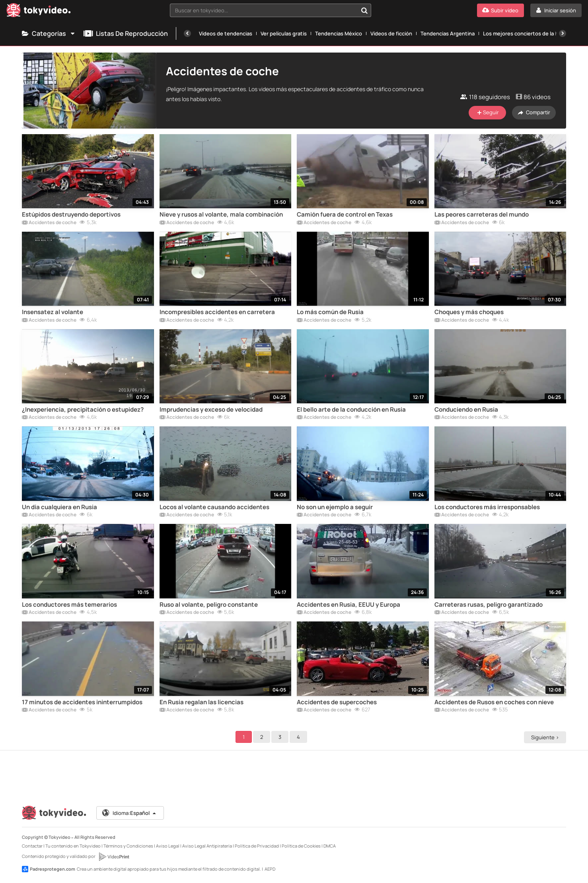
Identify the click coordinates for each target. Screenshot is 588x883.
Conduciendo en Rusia (466, 410)
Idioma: (129, 813)
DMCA (330, 846)
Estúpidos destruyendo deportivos (71, 215)
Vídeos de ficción (391, 33)
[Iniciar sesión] (556, 10)
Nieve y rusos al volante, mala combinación (221, 215)
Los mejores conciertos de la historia (528, 33)
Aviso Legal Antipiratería (207, 846)
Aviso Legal (168, 846)
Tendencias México (339, 33)
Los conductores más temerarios (69, 605)
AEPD (270, 869)
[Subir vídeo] (500, 10)
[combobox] (271, 10)
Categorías (49, 33)
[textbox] (264, 10)
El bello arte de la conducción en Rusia (351, 410)
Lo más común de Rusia (330, 312)
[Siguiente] (563, 33)
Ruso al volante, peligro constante (209, 605)
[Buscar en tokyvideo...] (364, 10)
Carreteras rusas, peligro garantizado (489, 605)
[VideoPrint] (114, 857)
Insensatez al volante (53, 312)
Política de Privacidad (257, 846)
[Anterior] (187, 33)
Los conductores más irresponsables (487, 507)
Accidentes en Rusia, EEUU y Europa (349, 605)
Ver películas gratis (284, 33)
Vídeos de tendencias (226, 33)
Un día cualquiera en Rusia (59, 507)
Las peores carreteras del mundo (482, 215)
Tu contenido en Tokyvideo (73, 846)
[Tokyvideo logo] (39, 12)
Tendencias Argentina (448, 33)
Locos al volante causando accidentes (214, 507)
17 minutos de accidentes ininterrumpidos (82, 702)
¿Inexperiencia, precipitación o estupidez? (83, 410)
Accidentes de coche (49, 223)
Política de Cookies (301, 846)
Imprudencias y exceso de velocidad (211, 410)
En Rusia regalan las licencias (202, 702)
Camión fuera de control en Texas (345, 215)
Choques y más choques (469, 312)
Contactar (32, 846)
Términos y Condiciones (128, 846)
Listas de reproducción (126, 33)
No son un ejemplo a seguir (335, 507)
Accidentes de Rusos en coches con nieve (494, 702)
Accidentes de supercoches (337, 702)
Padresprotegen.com (49, 869)
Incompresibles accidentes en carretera (217, 312)
